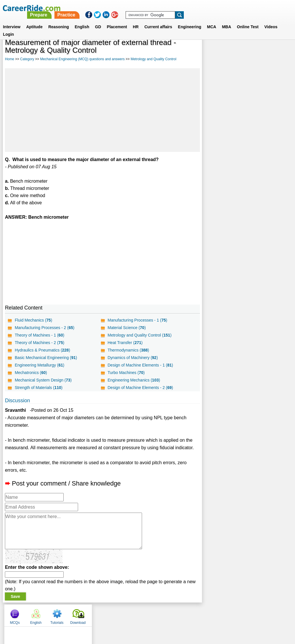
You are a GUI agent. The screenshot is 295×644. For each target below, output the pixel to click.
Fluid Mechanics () (33, 320)
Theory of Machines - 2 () (39, 343)
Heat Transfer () (125, 343)
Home (10, 59)
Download (277, 52)
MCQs (213, 52)
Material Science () (126, 328)
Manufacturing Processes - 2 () (45, 328)
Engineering (190, 20)
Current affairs (158, 20)
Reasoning (59, 20)
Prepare (147, 8)
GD (98, 20)
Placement (117, 20)
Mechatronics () (31, 373)
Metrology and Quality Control (153, 59)
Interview (12, 20)
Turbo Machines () (126, 373)
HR (136, 20)
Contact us (118, 614)
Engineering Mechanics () (134, 380)
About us (95, 614)
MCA (212, 20)
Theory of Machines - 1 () (39, 335)
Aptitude (34, 20)
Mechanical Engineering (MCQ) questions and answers (82, 59)
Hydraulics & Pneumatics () (42, 350)
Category (27, 59)
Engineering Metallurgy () (39, 365)
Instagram (211, 614)
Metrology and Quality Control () (139, 335)
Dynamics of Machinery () (133, 358)
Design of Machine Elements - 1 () (140, 365)
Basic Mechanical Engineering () (46, 358)
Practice (174, 8)
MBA (226, 20)
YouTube (188, 614)
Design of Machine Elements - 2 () (140, 388)
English (82, 20)
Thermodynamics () (128, 350)
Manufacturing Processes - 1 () (137, 320)
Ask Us (169, 614)
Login (8, 27)
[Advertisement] (102, 110)
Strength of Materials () (39, 388)
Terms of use (145, 614)
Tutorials (256, 52)
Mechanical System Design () (43, 380)
